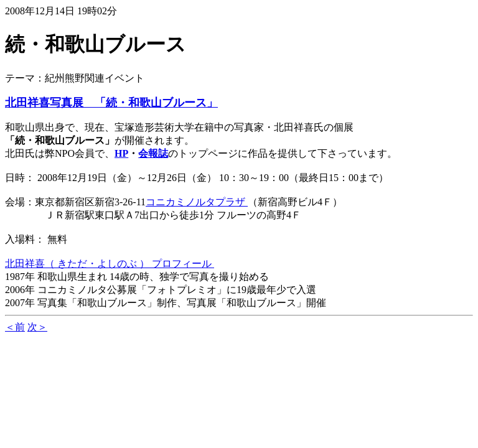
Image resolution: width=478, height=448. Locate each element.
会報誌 (153, 153)
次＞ (37, 327)
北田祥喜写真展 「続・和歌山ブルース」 (111, 103)
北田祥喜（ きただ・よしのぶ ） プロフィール (110, 264)
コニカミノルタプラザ (197, 202)
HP (121, 153)
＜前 (15, 327)
